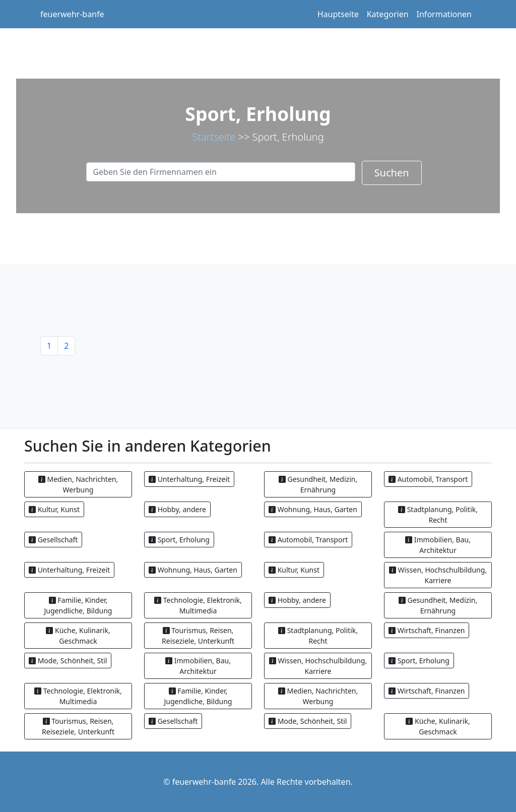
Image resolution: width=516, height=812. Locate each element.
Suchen (392, 173)
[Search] (221, 172)
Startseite (214, 137)
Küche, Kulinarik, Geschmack (78, 636)
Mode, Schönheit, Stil (68, 661)
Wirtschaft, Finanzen (427, 630)
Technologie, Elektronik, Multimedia (198, 605)
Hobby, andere (177, 509)
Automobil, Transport (428, 479)
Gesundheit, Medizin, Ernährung (318, 484)
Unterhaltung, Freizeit (189, 479)
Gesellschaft (53, 540)
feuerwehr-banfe (72, 14)
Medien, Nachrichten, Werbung (78, 484)
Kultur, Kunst (54, 509)
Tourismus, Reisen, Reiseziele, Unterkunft (198, 636)
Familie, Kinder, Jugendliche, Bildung (78, 605)
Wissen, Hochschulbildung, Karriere (438, 575)
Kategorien (388, 14)
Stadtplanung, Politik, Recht (438, 515)
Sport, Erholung (179, 540)
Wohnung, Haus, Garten (313, 509)
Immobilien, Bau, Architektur (438, 545)
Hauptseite (338, 14)
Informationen (444, 14)
